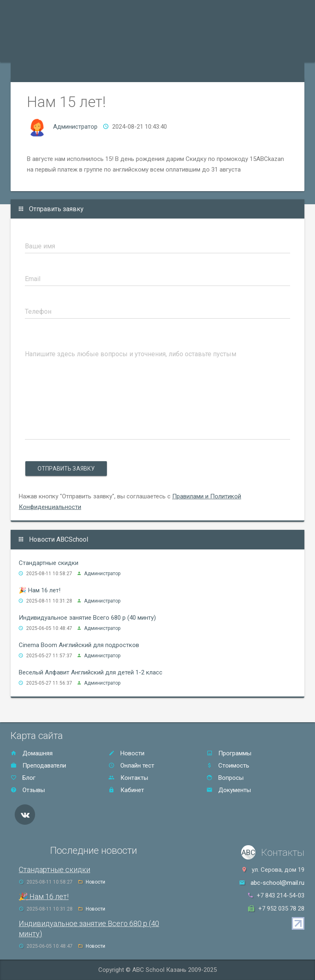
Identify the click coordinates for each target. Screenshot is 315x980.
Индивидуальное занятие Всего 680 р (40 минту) (87, 618)
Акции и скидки (136, 51)
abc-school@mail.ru (277, 883)
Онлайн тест (33, 72)
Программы (32, 51)
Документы (229, 790)
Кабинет (126, 790)
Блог (23, 778)
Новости (126, 753)
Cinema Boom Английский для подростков (79, 645)
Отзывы (221, 51)
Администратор (75, 127)
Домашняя (32, 753)
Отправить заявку (66, 469)
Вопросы (225, 778)
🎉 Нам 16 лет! (40, 590)
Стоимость (184, 51)
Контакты (257, 51)
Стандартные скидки (49, 563)
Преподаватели (82, 51)
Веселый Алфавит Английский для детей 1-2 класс (91, 672)
